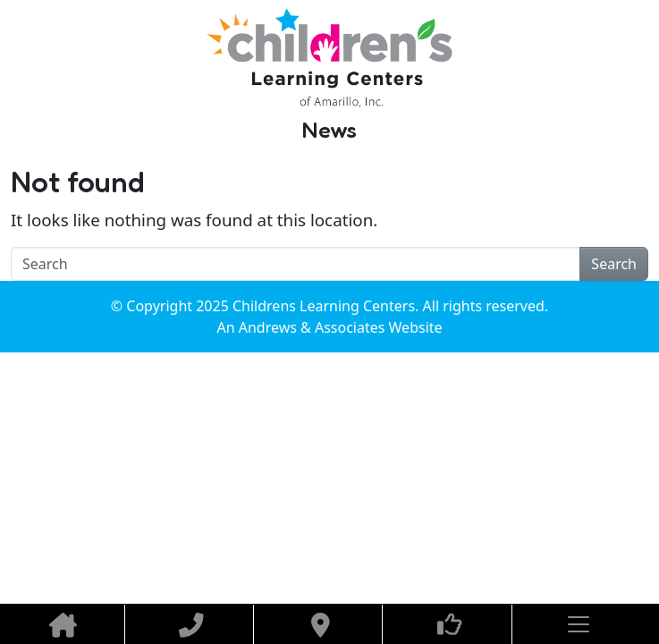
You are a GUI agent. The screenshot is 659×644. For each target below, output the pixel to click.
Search (614, 264)
